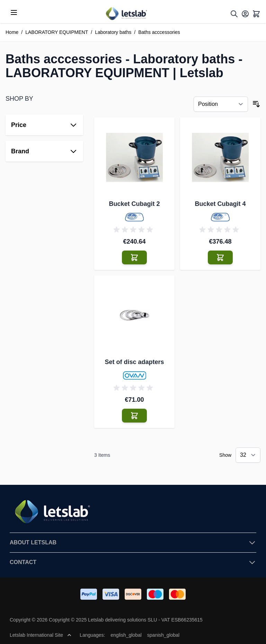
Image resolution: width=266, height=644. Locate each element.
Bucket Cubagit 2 (134, 204)
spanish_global (163, 635)
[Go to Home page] (126, 14)
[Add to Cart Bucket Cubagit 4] (220, 257)
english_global (126, 635)
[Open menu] (14, 12)
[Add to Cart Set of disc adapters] (134, 416)
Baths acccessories (159, 32)
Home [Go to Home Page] (12, 32)
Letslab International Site (41, 635)
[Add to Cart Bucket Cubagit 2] (134, 257)
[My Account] (245, 14)
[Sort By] (221, 104)
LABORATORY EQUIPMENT (57, 32)
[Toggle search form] (234, 14)
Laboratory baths (113, 32)
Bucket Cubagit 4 (220, 204)
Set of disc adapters (134, 362)
